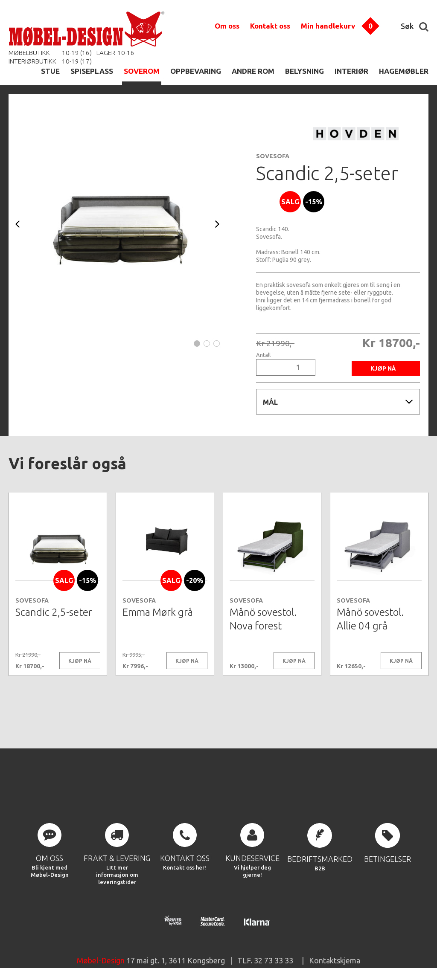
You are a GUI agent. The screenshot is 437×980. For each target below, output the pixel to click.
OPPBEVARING (196, 71)
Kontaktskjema (335, 960)
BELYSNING (304, 71)
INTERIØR (351, 71)
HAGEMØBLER (404, 71)
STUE (50, 71)
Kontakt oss (270, 26)
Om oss (227, 26)
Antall (263, 355)
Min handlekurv (328, 26)
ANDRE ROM (253, 71)
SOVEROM (142, 71)
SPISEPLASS (92, 71)
